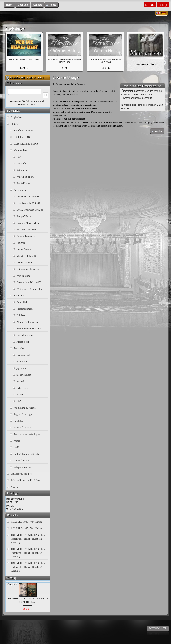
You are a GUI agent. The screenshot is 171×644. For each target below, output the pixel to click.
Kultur (17, 441)
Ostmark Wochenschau (28, 269)
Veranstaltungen (25, 309)
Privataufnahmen (22, 428)
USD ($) (163, 5)
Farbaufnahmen (22, 461)
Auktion (15, 487)
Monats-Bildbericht (26, 256)
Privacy (10, 506)
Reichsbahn (20, 421)
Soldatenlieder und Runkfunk (26, 480)
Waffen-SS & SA (25, 177)
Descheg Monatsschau (28, 223)
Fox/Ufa (21, 243)
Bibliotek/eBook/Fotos (22, 474)
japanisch (21, 368)
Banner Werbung (15, 499)
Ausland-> (19, 348)
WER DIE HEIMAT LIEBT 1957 (24, 59)
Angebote (13, 584)
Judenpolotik (23, 342)
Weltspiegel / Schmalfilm (29, 289)
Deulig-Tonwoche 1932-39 (30, 210)
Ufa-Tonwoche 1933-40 (28, 203)
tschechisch (22, 388)
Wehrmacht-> (21, 150)
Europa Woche (24, 216)
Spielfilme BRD (22, 137)
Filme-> (15, 124)
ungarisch (21, 395)
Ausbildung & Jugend (25, 408)
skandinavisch (24, 355)
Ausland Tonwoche (26, 230)
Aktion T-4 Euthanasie (28, 322)
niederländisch (24, 375)
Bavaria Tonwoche (26, 236)
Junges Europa (24, 249)
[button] (9, 5)
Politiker (21, 315)
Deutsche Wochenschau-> (29, 197)
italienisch (22, 362)
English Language (23, 414)
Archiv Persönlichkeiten (29, 329)
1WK (16, 447)
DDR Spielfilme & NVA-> (27, 144)
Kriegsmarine (23, 170)
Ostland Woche (24, 263)
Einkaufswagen (18, 78)
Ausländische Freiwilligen (27, 434)
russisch (21, 381)
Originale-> (17, 117)
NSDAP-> (19, 296)
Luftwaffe (22, 164)
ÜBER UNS (12, 502)
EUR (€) (150, 5)
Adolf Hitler (23, 302)
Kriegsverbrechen (23, 467)
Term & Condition (15, 509)
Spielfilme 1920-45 (23, 131)
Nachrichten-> (21, 190)
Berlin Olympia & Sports (26, 454)
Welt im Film (23, 276)
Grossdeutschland (25, 335)
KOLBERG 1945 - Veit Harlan (26, 522)
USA (19, 401)
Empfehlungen (15, 29)
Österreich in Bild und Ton (30, 282)
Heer (19, 157)
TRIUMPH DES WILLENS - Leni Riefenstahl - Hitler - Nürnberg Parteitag (28, 539)
